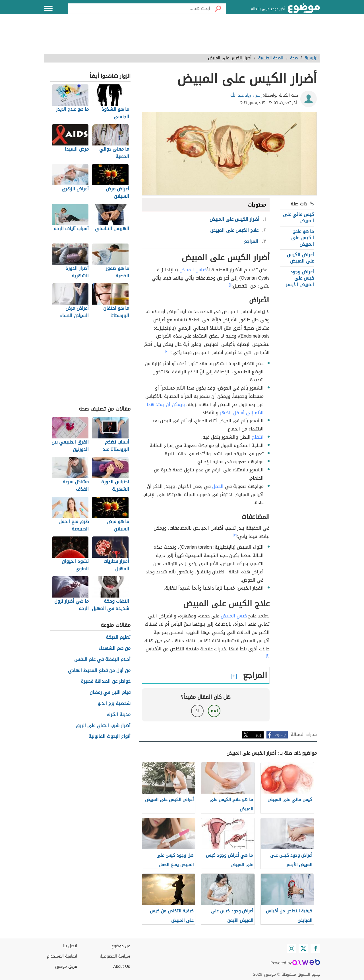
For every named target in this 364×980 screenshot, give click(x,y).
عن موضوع (121, 946)
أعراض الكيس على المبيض (300, 258)
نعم (214, 711)
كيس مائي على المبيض (298, 218)
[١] (230, 285)
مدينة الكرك (119, 715)
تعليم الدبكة (118, 637)
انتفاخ (258, 437)
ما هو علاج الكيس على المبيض (303, 238)
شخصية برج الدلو (114, 704)
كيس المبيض (234, 616)
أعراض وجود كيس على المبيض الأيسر (300, 278)
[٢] (167, 351)
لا (197, 711)
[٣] (235, 535)
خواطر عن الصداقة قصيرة (106, 682)
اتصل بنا (70, 946)
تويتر (259, 735)
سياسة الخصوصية (115, 956)
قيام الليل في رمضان (110, 693)
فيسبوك (281, 735)
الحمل (218, 486)
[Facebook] (315, 948)
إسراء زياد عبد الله (246, 95)
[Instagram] (291, 948)
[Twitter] (303, 948)
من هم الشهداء (114, 649)
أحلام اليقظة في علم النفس (102, 660)
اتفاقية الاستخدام (62, 956)
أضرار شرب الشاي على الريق (103, 726)
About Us (122, 967)
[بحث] (218, 9)
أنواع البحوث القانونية (109, 737)
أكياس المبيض (193, 270)
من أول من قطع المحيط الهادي (99, 671)
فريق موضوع (66, 967)
